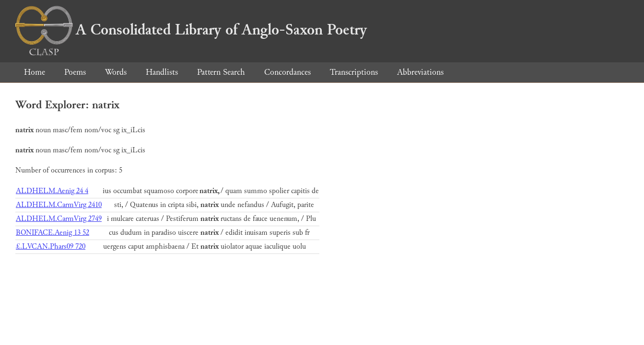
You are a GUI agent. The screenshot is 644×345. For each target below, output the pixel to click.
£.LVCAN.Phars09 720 (51, 247)
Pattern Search (221, 72)
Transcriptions (354, 72)
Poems (75, 72)
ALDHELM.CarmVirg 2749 (59, 219)
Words (116, 72)
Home (35, 72)
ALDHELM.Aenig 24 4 (52, 191)
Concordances (287, 72)
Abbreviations (420, 72)
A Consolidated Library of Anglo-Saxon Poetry (191, 30)
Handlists (162, 72)
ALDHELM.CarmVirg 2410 (59, 205)
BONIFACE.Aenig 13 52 (53, 233)
